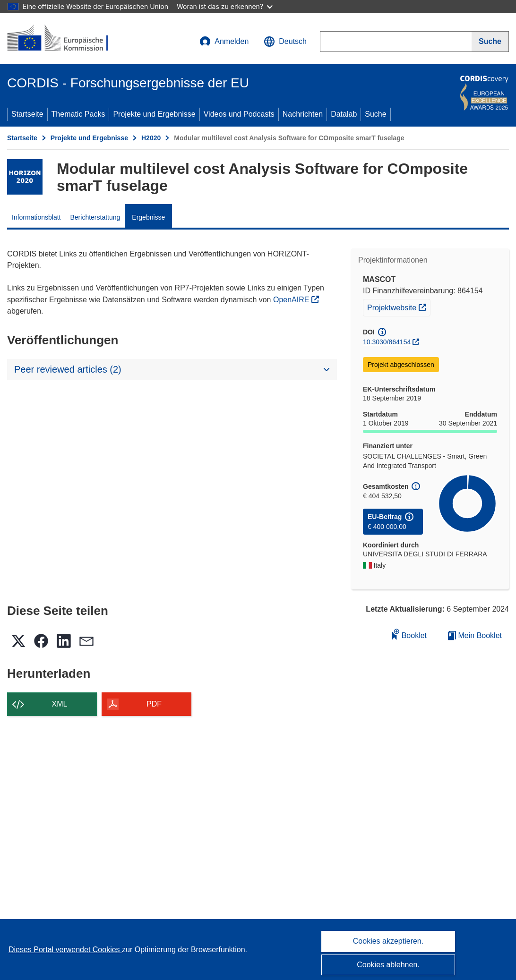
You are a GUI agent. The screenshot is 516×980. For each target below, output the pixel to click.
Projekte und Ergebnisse (154, 114)
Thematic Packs (78, 114)
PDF (154, 704)
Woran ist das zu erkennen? (225, 6)
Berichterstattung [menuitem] (95, 217)
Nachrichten (303, 114)
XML (60, 704)
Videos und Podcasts (239, 114)
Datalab (344, 114)
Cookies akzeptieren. (388, 941)
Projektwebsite (399, 307)
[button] (285, 42)
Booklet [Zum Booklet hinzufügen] (409, 634)
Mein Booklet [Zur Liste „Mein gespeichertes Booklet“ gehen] (475, 635)
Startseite (27, 114)
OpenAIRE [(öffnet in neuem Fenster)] (292, 300)
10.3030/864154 (387, 342)
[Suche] (490, 42)
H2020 (151, 138)
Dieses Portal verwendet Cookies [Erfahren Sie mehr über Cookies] (65, 950)
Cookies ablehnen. (388, 965)
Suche (375, 114)
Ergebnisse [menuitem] (148, 217)
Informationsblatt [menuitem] (36, 217)
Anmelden (224, 42)
